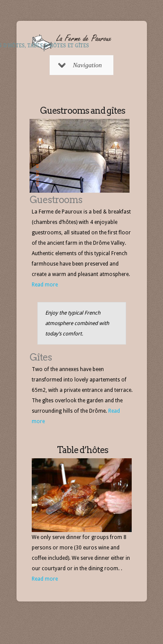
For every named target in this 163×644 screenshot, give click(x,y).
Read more (45, 285)
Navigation (80, 65)
